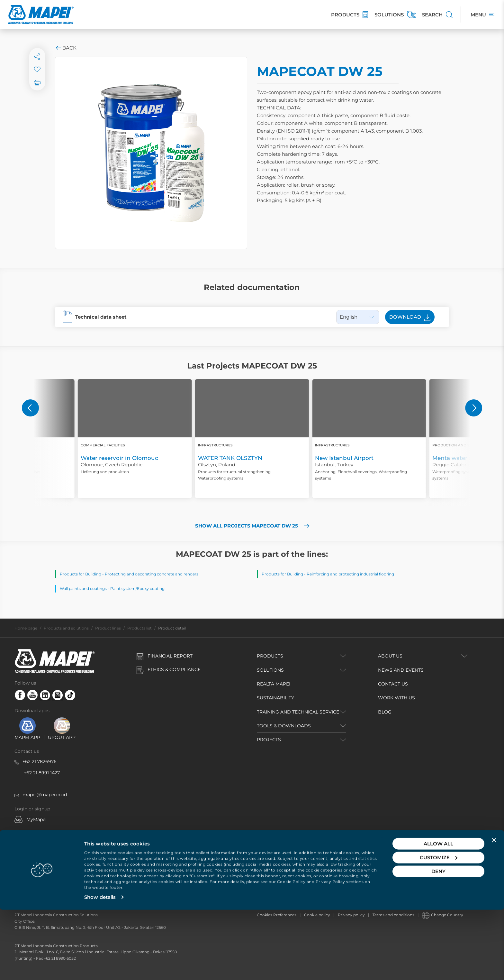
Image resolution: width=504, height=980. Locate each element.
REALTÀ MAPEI (274, 684)
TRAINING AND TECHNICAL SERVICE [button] (298, 712)
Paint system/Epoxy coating (137, 588)
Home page (26, 628)
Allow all (438, 914)
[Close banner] (494, 910)
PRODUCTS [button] (270, 656)
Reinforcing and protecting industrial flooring (350, 574)
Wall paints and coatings (83, 588)
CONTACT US (393, 684)
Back (66, 48)
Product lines (108, 628)
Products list (139, 628)
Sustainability (275, 698)
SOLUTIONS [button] (270, 670)
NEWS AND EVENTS (401, 670)
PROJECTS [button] (269, 740)
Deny (438, 942)
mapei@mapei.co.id (45, 795)
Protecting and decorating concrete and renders (152, 574)
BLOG (385, 712)
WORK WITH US (396, 698)
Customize (439, 928)
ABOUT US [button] (390, 656)
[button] (30, 408)
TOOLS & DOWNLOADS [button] (284, 726)
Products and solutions (66, 628)
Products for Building (81, 574)
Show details (100, 967)
